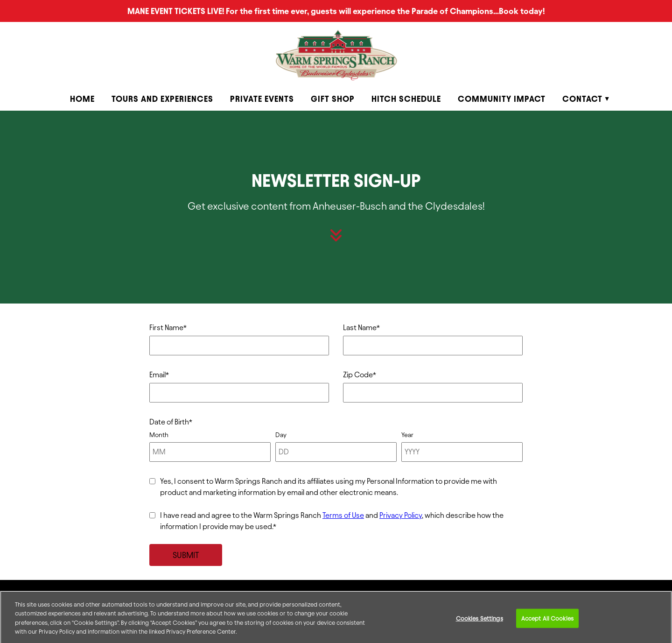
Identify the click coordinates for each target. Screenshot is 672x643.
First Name (168, 328)
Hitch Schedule (406, 99)
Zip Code (360, 375)
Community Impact (502, 99)
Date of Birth (171, 422)
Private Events (262, 99)
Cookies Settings (479, 622)
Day (281, 435)
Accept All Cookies (547, 622)
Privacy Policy (401, 515)
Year (407, 435)
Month (159, 435)
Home (82, 99)
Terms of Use (343, 515)
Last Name (361, 328)
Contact (582, 99)
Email (159, 375)
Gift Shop (333, 99)
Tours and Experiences (162, 99)
